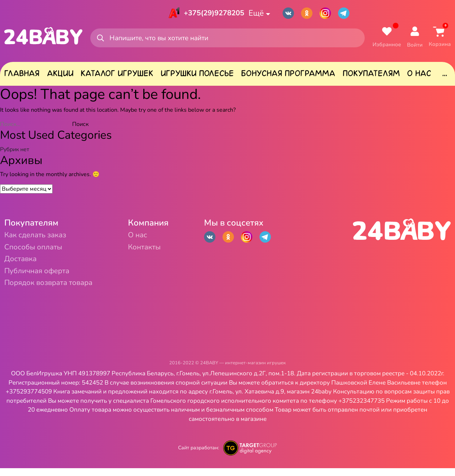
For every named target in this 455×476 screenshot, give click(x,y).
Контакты (163, 251)
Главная (22, 75)
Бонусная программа (288, 75)
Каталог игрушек (117, 75)
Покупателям (371, 75)
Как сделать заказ (41, 237)
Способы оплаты (38, 251)
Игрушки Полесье (197, 75)
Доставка (23, 264)
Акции (60, 75)
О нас (419, 75)
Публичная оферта (43, 277)
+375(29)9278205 (213, 14)
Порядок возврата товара (56, 290)
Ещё (261, 14)
